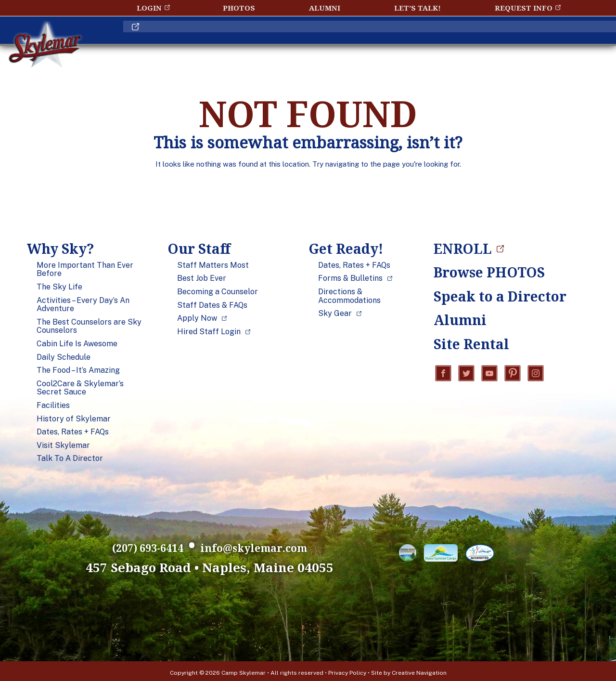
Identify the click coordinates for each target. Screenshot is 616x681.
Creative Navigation (419, 669)
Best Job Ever (202, 278)
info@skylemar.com (281, 545)
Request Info (524, 8)
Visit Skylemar (63, 445)
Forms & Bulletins (350, 278)
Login (149, 8)
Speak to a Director (491, 296)
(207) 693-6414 (107, 545)
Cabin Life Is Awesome (77, 344)
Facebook (443, 374)
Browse (489, 272)
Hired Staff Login (209, 332)
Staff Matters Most (213, 265)
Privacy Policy (347, 669)
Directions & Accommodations (349, 296)
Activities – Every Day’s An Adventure (83, 305)
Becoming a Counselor (218, 292)
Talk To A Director (70, 458)
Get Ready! (377, 40)
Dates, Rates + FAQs (73, 432)
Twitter (466, 374)
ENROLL (530, 40)
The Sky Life (59, 287)
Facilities (53, 406)
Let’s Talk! (417, 8)
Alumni (325, 8)
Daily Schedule (64, 357)
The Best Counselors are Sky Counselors (89, 326)
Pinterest (513, 374)
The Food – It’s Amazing (78, 370)
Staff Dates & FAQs (212, 305)
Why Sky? (177, 40)
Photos (239, 8)
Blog (460, 40)
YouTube (489, 374)
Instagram (536, 374)
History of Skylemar (74, 419)
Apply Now (197, 318)
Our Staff (274, 40)
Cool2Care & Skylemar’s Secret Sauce (80, 388)
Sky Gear (335, 314)
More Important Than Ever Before (85, 269)
